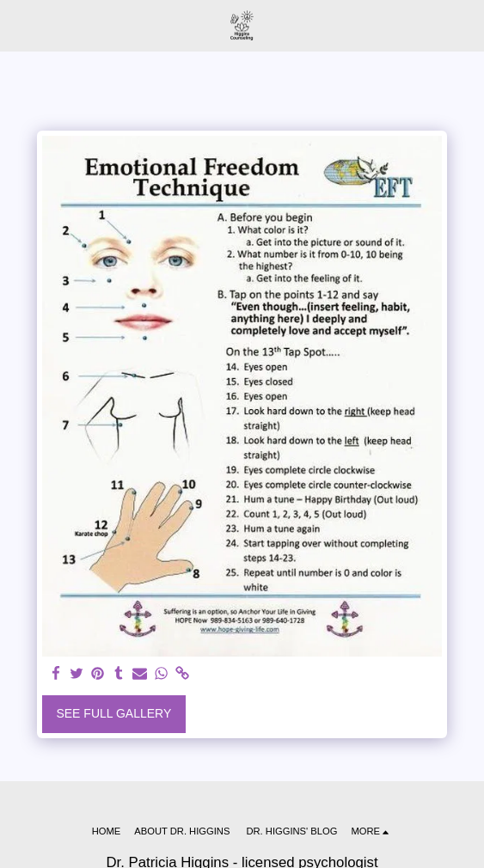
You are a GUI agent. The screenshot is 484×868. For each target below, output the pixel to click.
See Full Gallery (113, 713)
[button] (19, 25)
